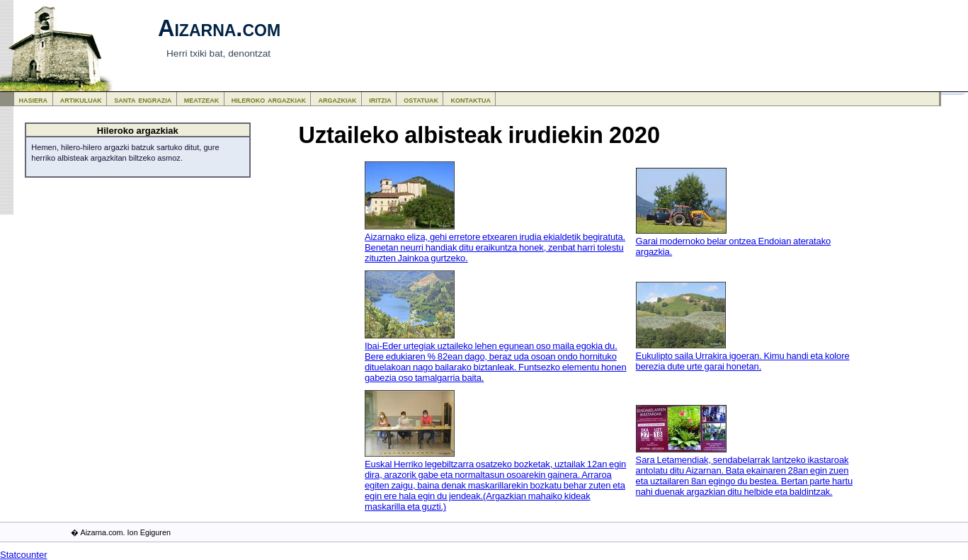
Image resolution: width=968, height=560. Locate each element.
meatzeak (201, 99)
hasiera (34, 99)
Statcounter (24, 555)
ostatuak (421, 99)
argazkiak (338, 99)
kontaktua (471, 99)
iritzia (380, 99)
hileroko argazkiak (269, 99)
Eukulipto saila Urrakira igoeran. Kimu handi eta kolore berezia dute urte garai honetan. (743, 361)
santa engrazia (143, 99)
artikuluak (81, 99)
